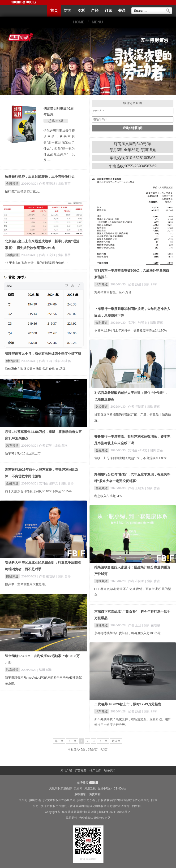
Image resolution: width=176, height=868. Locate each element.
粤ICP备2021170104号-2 (114, 812)
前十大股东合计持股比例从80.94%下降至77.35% (38, 491)
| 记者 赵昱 (134, 284)
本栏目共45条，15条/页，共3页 (88, 750)
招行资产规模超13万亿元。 (24, 191)
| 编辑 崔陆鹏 (62, 361)
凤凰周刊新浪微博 (60, 789)
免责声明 (95, 794)
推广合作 (95, 770)
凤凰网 (78, 789)
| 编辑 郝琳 (149, 284)
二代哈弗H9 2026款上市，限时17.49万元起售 (128, 704)
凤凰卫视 (90, 789)
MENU (97, 22)
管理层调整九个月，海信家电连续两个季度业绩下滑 (43, 354)
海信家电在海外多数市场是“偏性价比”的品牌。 (37, 369)
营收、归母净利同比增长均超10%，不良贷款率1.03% (131, 458)
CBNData (120, 789)
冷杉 (81, 11)
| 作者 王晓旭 (47, 184)
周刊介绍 (66, 770)
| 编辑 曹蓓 (63, 184)
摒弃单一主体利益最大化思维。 (26, 584)
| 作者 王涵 (45, 361)
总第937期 (56, 121)
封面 (68, 11)
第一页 (59, 741)
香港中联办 (105, 789)
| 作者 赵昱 (45, 446)
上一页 (72, 741)
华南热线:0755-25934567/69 (133, 166)
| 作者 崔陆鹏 (136, 407)
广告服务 (81, 770)
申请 (93, 783)
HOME (79, 22)
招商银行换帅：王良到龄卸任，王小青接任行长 (40, 176)
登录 (122, 11)
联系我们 (110, 770)
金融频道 (12, 184)
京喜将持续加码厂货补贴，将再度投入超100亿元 (127, 633)
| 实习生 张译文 (137, 323)
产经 (95, 11)
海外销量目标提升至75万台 (113, 292)
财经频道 (12, 361)
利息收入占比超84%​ (108, 496)
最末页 (116, 741)
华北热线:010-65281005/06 (133, 158)
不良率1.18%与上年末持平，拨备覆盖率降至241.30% (131, 330)
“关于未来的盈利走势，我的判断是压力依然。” (37, 263)
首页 (54, 11)
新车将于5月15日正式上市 (23, 453)
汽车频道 (102, 284)
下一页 (103, 741)
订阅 (108, 11)
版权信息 (80, 794)
